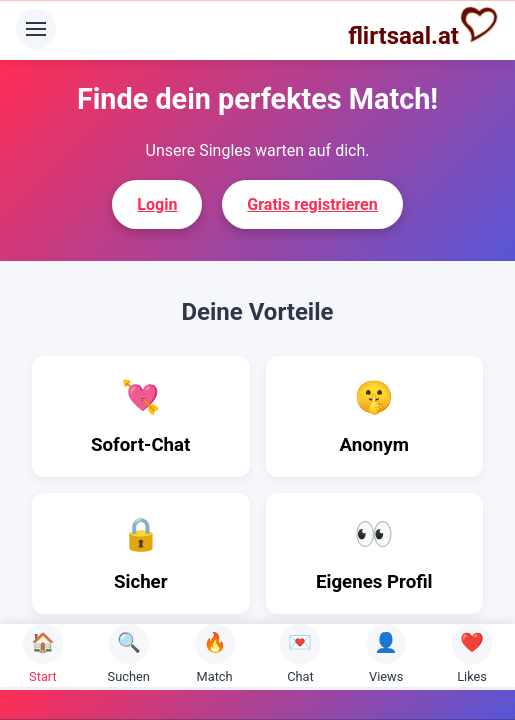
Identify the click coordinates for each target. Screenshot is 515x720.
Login (157, 204)
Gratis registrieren (312, 204)
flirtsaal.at (423, 27)
